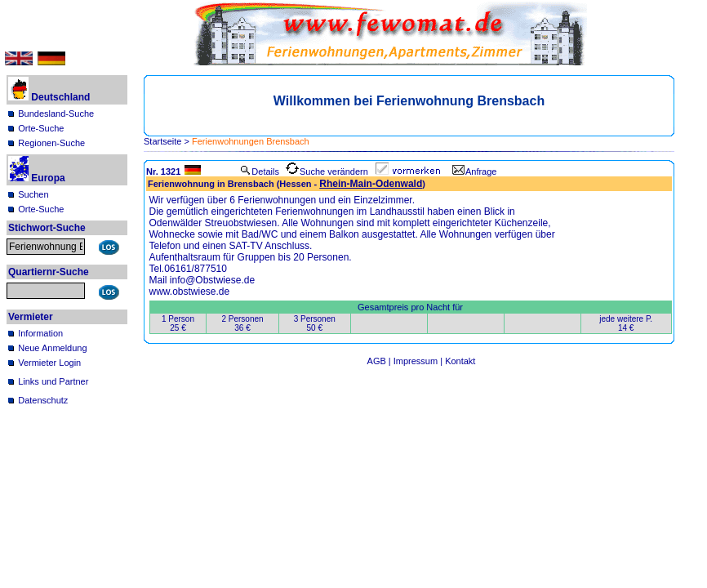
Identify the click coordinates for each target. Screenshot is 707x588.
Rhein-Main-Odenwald (371, 184)
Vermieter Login (49, 363)
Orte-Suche (41, 128)
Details (260, 171)
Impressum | (419, 361)
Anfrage (475, 171)
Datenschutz (43, 400)
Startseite (162, 141)
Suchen (33, 194)
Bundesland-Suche (56, 114)
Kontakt (460, 361)
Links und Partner (53, 381)
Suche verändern (327, 171)
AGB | (380, 361)
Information (40, 333)
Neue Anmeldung (52, 348)
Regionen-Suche (51, 143)
